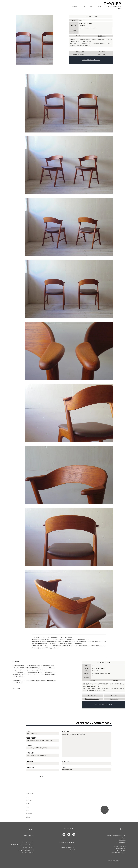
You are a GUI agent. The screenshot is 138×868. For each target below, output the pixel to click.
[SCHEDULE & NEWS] (67, 842)
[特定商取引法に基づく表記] (26, 850)
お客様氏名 (30, 761)
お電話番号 (30, 768)
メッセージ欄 (65, 731)
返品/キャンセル (102, 55)
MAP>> (124, 838)
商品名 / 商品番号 (31, 738)
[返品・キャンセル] (29, 847)
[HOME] (31, 829)
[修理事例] (72, 850)
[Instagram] (64, 834)
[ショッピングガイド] (28, 842)
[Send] (42, 776)
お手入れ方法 (102, 52)
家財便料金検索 (102, 36)
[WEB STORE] (29, 836)
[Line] (74, 834)
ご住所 (63, 767)
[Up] (105, 810)
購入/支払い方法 (80, 52)
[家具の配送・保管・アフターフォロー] (23, 845)
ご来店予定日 (30, 753)
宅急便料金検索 (80, 36)
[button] (121, 829)
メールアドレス (66, 761)
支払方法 (29, 745)
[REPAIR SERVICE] (68, 847)
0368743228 (122, 840)
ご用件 (28, 731)
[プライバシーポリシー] (28, 853)
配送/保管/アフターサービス (80, 55)
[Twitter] (69, 834)
